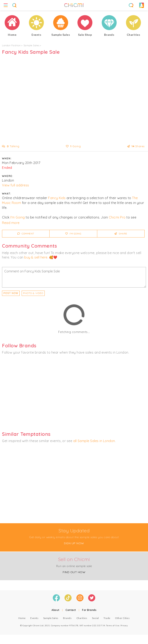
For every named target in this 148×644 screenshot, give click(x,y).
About (55, 610)
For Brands (89, 610)
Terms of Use (113, 625)
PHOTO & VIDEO (33, 293)
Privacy (124, 625)
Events (34, 618)
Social (95, 618)
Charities (82, 618)
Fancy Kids (57, 198)
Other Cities (122, 618)
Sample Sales (31, 45)
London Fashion (11, 45)
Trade (107, 618)
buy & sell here (36, 257)
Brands (67, 618)
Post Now (11, 293)
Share (121, 234)
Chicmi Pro (117, 217)
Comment (26, 234)
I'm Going (18, 217)
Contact (71, 610)
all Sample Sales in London (94, 441)
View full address (16, 185)
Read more (11, 223)
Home (22, 618)
